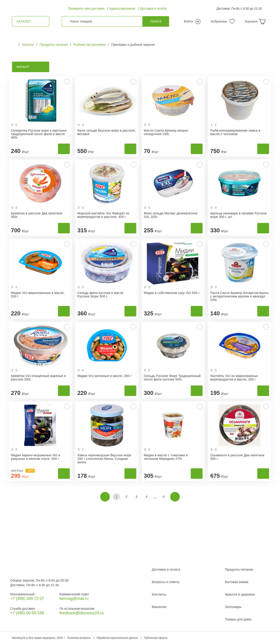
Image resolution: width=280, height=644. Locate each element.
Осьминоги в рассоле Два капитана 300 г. (237, 457)
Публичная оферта (156, 638)
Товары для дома (238, 619)
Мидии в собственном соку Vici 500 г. (172, 293)
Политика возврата (79, 638)
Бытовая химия (237, 582)
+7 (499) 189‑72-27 (27, 599)
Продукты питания (239, 569)
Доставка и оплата (153, 9)
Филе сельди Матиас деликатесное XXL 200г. (171, 215)
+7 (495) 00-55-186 (27, 613)
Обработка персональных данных (117, 638)
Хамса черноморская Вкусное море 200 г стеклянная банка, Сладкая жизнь (104, 459)
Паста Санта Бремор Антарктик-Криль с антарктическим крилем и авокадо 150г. (239, 296)
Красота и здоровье (240, 594)
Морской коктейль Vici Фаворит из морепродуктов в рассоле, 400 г (103, 215)
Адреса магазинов (122, 9)
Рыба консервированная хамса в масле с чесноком (235, 132)
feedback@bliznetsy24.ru (81, 613)
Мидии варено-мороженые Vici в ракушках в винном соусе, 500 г (36, 457)
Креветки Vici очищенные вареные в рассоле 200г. (38, 378)
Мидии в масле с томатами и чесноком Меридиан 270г (166, 457)
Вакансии (159, 607)
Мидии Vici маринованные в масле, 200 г (38, 295)
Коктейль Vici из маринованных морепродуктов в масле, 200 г (234, 378)
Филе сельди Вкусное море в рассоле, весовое (107, 132)
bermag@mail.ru (74, 599)
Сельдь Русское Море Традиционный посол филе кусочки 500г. (172, 378)
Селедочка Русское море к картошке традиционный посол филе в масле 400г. (39, 134)
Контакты (159, 594)
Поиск (156, 21)
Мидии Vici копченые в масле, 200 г (105, 376)
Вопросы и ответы (166, 582)
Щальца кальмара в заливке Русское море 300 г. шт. (238, 215)
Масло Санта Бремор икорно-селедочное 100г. (167, 132)
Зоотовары (233, 607)
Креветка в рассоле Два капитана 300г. (37, 215)
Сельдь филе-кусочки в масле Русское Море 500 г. (100, 295)
